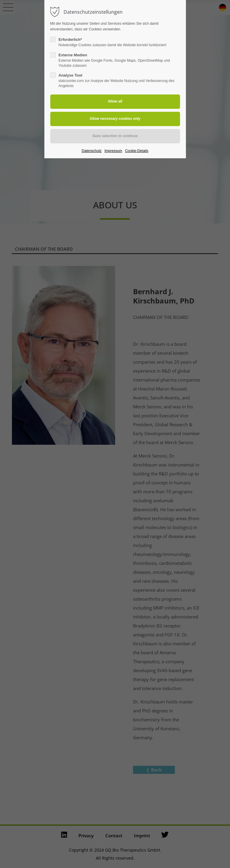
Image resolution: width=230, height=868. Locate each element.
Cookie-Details (137, 151)
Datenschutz (92, 151)
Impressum (113, 151)
